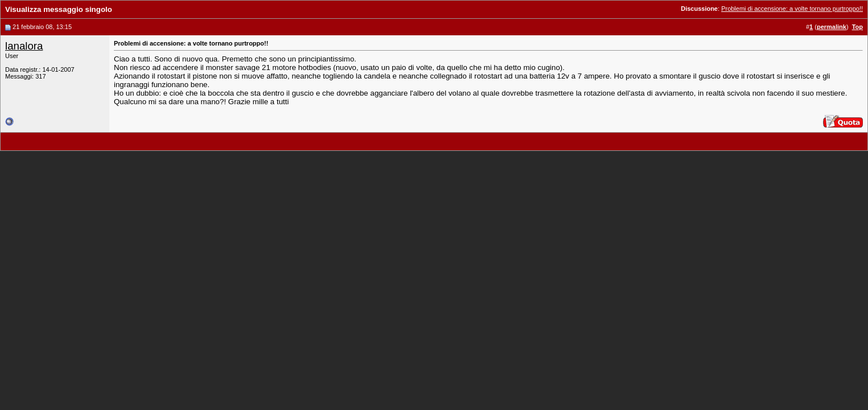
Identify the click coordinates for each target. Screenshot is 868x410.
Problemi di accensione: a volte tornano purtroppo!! (792, 9)
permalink (832, 27)
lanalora (24, 46)
